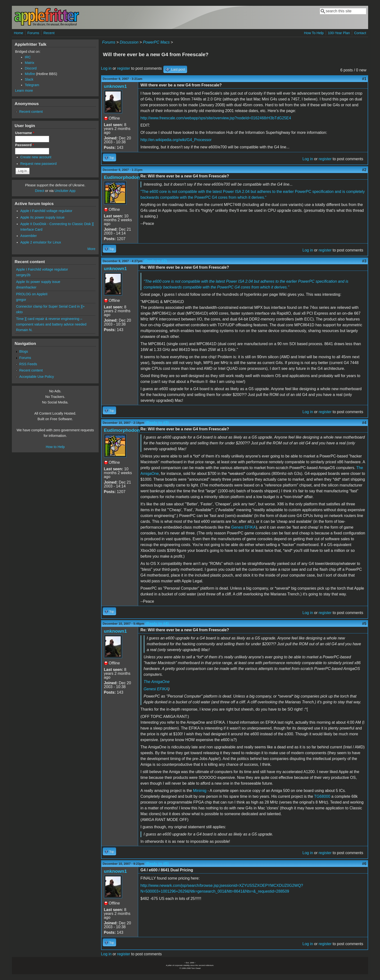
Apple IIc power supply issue (42, 217)
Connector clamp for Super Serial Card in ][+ (50, 306)
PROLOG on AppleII (32, 294)
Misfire (30, 74)
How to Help (55, 447)
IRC (28, 57)
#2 (364, 170)
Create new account (36, 157)
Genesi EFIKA (243, 527)
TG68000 (322, 796)
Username (25, 133)
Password (24, 145)
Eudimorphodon (122, 177)
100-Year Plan (339, 33)
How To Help (314, 33)
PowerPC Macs (156, 42)
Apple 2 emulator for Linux (41, 242)
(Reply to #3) (157, 423)
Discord (31, 68)
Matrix (29, 63)
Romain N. (24, 330)
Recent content (31, 112)
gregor (21, 300)
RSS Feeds (28, 364)
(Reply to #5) (157, 864)
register (123, 68)
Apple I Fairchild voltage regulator (46, 211)
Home (18, 33)
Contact (360, 33)
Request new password (39, 164)
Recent (49, 33)
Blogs (24, 351)
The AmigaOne (157, 682)
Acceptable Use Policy (36, 377)
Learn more (24, 91)
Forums (33, 33)
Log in (106, 68)
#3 (364, 261)
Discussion (129, 42)
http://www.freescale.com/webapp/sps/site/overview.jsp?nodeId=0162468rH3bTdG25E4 (216, 118)
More (91, 249)
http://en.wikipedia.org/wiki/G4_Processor (176, 140)
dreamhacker (26, 287)
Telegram (32, 85)
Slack (29, 79)
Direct (40, 191)
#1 (364, 79)
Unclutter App (65, 191)
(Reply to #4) (157, 624)
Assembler (29, 236)
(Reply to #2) (155, 261)
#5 (364, 624)
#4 (364, 423)
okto (19, 312)
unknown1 (115, 86)
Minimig (200, 791)
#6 (364, 864)
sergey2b (23, 275)
